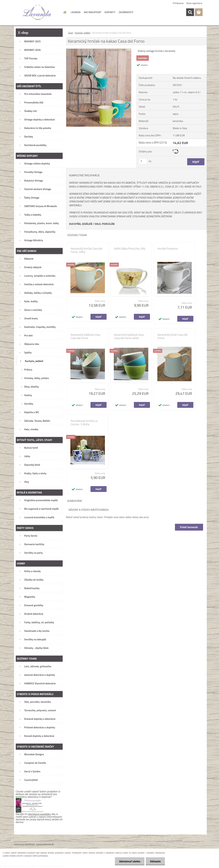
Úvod (71, 33)
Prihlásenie (178, 3)
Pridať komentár (189, 527)
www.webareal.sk (45, 844)
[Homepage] (65, 12)
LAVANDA (76, 12)
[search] (190, 12)
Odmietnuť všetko (130, 861)
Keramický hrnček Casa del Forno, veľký (87, 250)
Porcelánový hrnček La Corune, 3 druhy (84, 423)
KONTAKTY (110, 12)
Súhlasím (155, 861)
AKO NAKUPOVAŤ (92, 12)
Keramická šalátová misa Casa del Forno (85, 336)
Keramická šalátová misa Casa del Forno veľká (129, 336)
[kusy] (143, 161)
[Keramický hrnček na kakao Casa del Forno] (99, 50)
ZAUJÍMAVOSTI (126, 12)
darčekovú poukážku (39, 814)
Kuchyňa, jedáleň (83, 33)
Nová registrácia (194, 3)
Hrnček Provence (168, 249)
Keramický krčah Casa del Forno (173, 336)
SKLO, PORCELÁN (105, 224)
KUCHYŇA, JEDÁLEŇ (81, 224)
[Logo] (37, 12)
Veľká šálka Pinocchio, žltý (130, 249)
